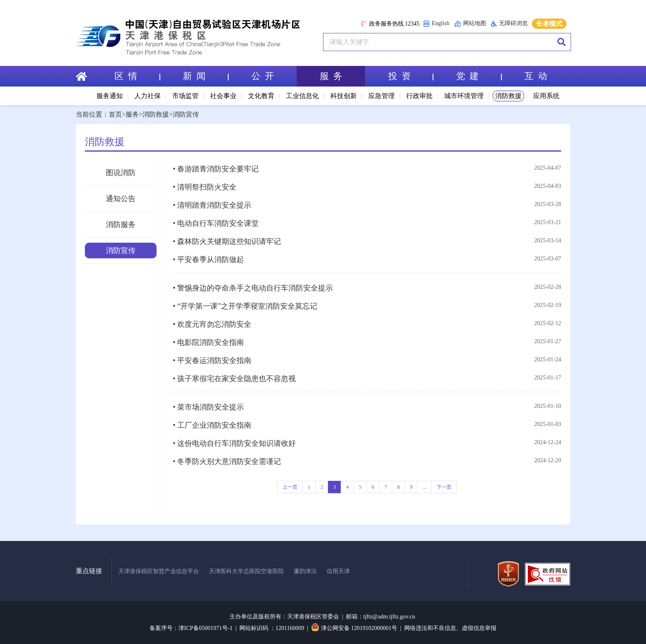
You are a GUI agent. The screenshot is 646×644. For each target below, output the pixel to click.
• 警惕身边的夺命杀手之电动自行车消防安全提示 (253, 288)
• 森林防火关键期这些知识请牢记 (227, 241)
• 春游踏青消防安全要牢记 (216, 169)
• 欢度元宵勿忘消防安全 (212, 324)
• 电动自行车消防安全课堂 (216, 223)
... (425, 487)
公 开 (263, 76)
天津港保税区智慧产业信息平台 (159, 571)
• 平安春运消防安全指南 (212, 361)
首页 (115, 114)
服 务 (331, 76)
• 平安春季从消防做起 (208, 260)
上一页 (290, 487)
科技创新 (344, 96)
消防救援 (508, 96)
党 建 (479, 76)
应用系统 (546, 96)
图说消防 (121, 173)
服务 (132, 114)
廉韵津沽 (305, 571)
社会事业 (223, 96)
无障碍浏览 (509, 23)
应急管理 (382, 96)
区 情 (137, 76)
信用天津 (338, 571)
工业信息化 (302, 96)
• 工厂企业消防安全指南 (212, 425)
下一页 (444, 487)
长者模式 (549, 24)
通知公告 (121, 199)
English (436, 24)
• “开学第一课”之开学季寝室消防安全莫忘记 (245, 306)
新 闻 (206, 76)
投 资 (411, 76)
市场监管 (185, 96)
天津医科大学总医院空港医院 (246, 571)
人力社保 (147, 96)
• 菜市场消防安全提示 (208, 407)
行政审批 (419, 96)
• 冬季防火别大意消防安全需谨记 (227, 461)
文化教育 (261, 96)
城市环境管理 (464, 96)
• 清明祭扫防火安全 (205, 187)
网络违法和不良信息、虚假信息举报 (450, 628)
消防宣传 (186, 114)
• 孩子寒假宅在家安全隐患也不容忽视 (234, 379)
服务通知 (110, 96)
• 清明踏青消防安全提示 (212, 205)
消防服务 (121, 225)
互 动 (536, 76)
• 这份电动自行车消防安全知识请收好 (234, 443)
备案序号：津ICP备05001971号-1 (191, 628)
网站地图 (470, 24)
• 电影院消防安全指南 (208, 342)
